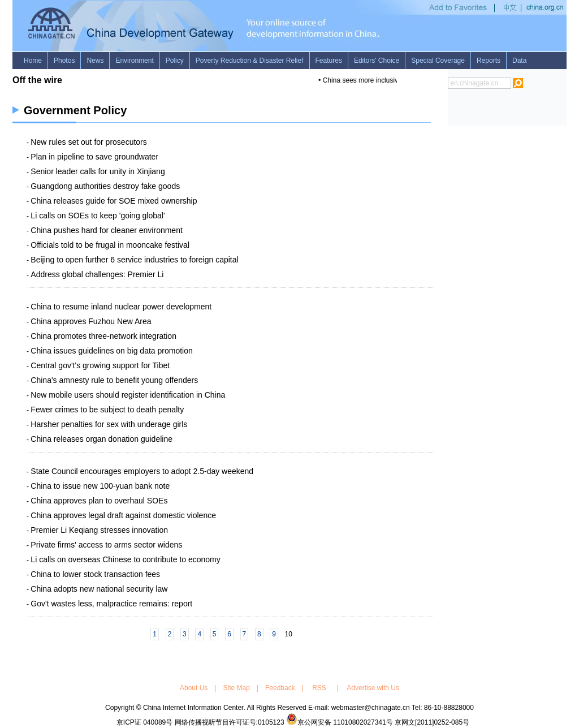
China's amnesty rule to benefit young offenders (114, 380)
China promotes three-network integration (103, 336)
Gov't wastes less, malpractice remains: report (111, 604)
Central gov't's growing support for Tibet (100, 365)
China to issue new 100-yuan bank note (100, 486)
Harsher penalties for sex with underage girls (109, 424)
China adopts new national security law (99, 589)
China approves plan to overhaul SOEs (99, 501)
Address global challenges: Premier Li (97, 274)
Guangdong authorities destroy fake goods (105, 186)
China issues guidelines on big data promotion (111, 351)
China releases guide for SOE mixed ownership (114, 201)
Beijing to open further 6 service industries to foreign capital (134, 260)
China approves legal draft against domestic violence (123, 515)
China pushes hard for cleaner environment (107, 230)
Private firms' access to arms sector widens (106, 545)
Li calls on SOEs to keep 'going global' (98, 216)
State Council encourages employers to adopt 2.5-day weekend (142, 471)
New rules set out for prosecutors (88, 142)
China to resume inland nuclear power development (121, 307)
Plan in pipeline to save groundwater (94, 157)
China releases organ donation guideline (101, 439)
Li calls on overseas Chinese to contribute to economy (125, 559)
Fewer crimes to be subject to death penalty (107, 410)
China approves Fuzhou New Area (91, 321)
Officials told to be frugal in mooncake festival (110, 245)
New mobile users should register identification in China (128, 395)
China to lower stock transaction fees (95, 574)
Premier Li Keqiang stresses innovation (99, 530)
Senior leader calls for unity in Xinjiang (98, 171)
